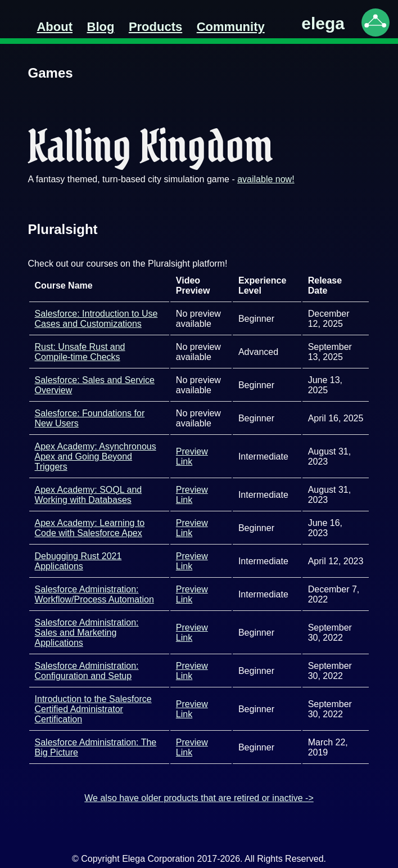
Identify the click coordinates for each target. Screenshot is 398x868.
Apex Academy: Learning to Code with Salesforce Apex (90, 528)
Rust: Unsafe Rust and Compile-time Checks (80, 352)
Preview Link (192, 457)
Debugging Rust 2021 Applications (78, 561)
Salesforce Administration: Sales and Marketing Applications (87, 633)
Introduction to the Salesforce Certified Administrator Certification (93, 709)
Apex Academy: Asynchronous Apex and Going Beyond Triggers (96, 457)
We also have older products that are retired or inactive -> (199, 798)
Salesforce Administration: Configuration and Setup (87, 671)
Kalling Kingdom (150, 146)
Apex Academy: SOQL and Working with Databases (89, 495)
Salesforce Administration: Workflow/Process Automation (94, 594)
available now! (266, 179)
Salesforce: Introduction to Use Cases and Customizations (96, 319)
